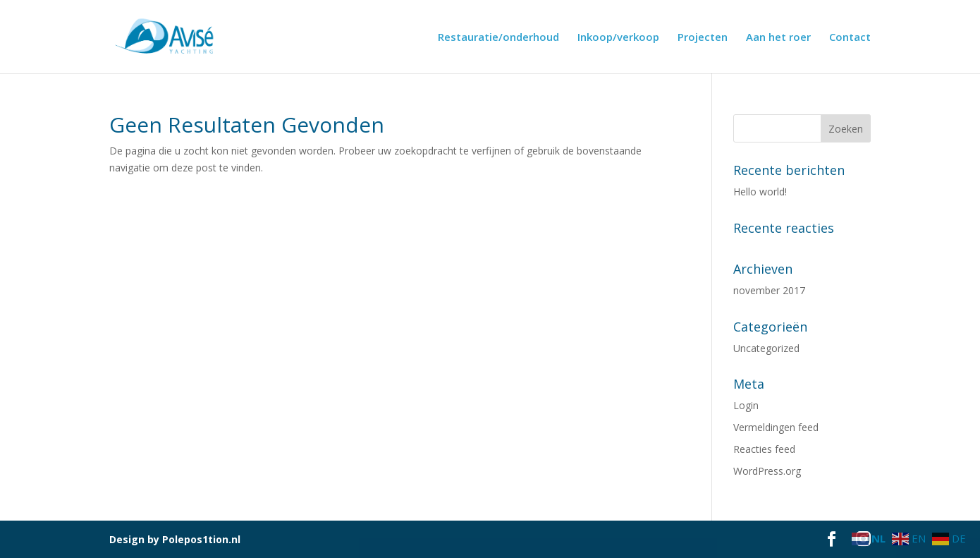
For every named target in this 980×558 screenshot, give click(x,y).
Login (746, 405)
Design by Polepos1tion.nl (175, 539)
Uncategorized (766, 348)
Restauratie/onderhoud (498, 38)
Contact (850, 38)
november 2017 (769, 290)
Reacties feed (764, 449)
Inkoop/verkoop (618, 38)
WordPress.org (767, 471)
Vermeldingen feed (776, 427)
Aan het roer (778, 38)
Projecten (703, 38)
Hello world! (760, 192)
